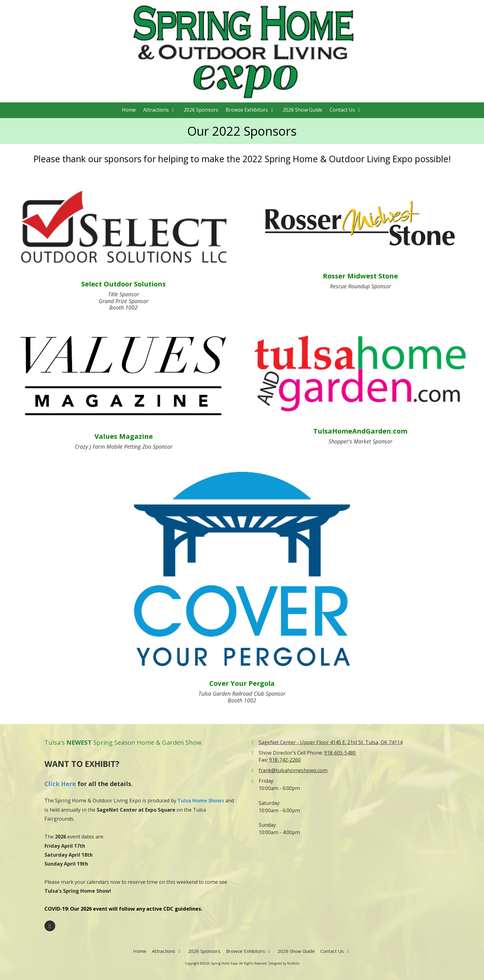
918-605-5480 (340, 753)
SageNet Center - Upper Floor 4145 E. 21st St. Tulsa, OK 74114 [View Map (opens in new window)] (331, 742)
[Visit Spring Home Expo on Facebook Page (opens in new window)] (50, 926)
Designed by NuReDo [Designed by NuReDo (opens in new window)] (284, 963)
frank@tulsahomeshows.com (293, 770)
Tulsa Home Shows (201, 801)
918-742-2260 (285, 760)
